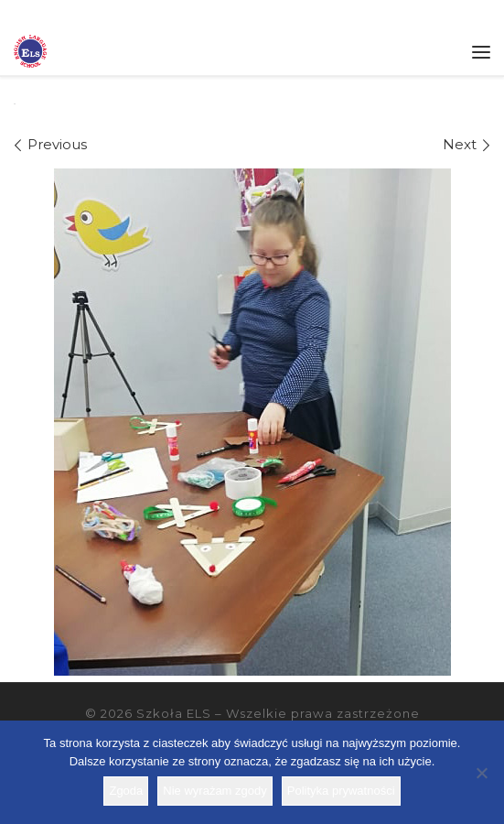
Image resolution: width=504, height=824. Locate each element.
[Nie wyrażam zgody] (481, 773)
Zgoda (126, 791)
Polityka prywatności (341, 791)
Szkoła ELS (174, 713)
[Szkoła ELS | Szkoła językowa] (30, 49)
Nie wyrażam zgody (214, 791)
